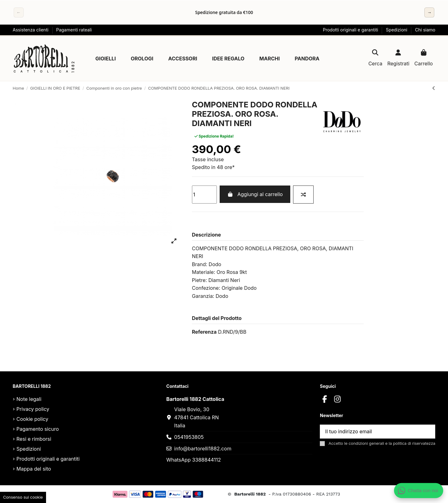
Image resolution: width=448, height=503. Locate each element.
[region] (224, 12)
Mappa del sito (34, 469)
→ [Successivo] (429, 12)
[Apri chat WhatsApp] (419, 491)
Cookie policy (32, 419)
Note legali (29, 399)
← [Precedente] (19, 12)
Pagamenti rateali (74, 30)
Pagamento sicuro (38, 429)
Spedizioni (397, 30)
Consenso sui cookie (23, 497)
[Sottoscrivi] (427, 432)
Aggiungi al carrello (255, 194)
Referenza (204, 332)
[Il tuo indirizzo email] (370, 432)
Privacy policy (33, 409)
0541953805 (189, 437)
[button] (106, 59)
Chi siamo (425, 30)
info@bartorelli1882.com (203, 449)
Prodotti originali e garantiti (351, 30)
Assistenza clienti (31, 30)
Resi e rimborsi (34, 439)
